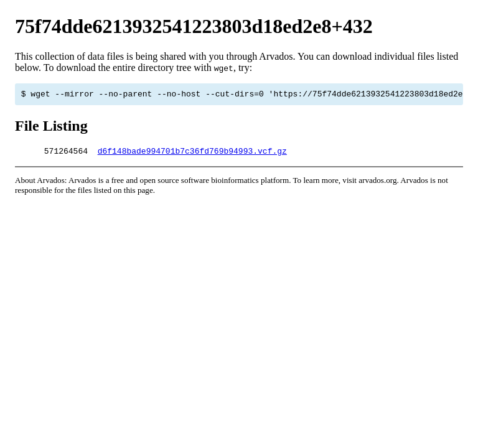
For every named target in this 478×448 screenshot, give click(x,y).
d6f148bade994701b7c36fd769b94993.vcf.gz (192, 154)
